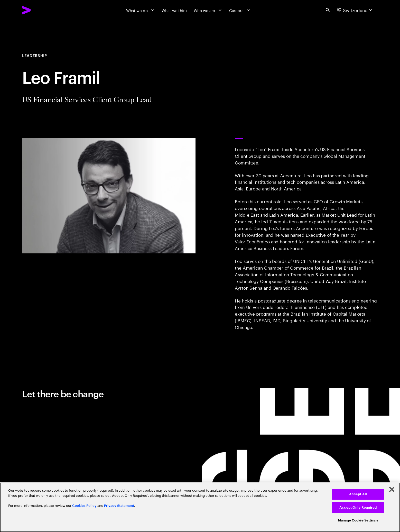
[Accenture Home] (39, 10)
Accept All (358, 494)
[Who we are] (208, 10)
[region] (200, 507)
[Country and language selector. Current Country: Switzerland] (355, 10)
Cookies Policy (84, 506)
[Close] (392, 489)
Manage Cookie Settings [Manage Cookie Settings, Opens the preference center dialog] (358, 520)
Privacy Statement (119, 506)
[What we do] (141, 10)
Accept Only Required (358, 507)
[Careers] (240, 10)
